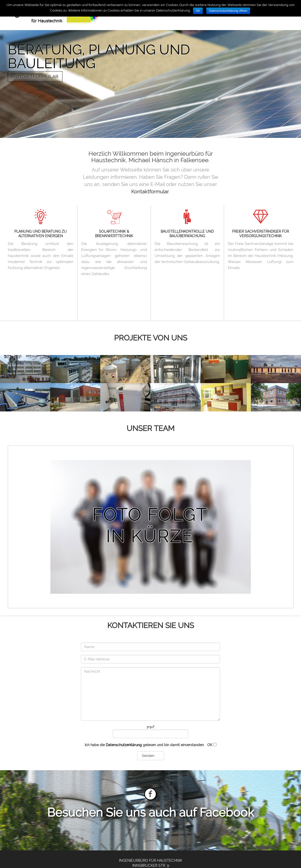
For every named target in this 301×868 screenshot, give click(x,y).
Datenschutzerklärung (124, 745)
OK (198, 11)
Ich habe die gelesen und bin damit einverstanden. (151, 745)
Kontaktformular (35, 77)
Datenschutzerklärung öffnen (228, 11)
